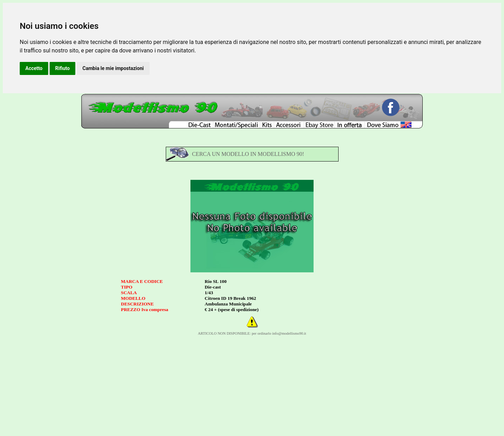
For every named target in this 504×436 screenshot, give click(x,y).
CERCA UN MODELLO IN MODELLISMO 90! (248, 154)
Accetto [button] (34, 68)
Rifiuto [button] (63, 68)
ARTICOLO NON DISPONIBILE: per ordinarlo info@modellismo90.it (252, 333)
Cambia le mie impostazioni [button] (113, 68)
